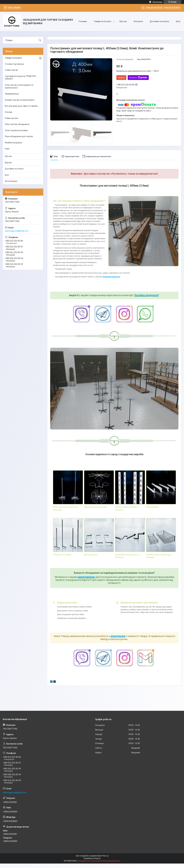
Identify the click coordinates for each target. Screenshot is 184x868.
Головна (83, 21)
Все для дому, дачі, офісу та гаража (21, 106)
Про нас (123, 21)
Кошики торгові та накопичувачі (20, 100)
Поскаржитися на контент (88, 861)
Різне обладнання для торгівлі (19, 136)
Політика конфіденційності (110, 861)
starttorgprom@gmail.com (17, 231)
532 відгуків (157, 2)
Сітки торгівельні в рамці (16, 130)
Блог (178, 21)
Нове (7, 149)
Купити (121, 78)
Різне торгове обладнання (17, 124)
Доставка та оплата (159, 21)
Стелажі (9, 112)
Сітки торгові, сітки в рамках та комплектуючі (19, 86)
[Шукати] (40, 40)
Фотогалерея (11, 181)
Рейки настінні (11, 118)
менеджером (86, 577)
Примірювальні (12, 94)
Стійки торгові (11, 70)
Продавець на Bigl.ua (92, 858)
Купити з (138, 78)
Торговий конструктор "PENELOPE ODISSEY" (20, 78)
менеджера (118, 636)
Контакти (138, 21)
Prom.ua (105, 856)
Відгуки (8, 163)
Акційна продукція (146, 295)
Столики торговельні (14, 64)
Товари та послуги (102, 21)
